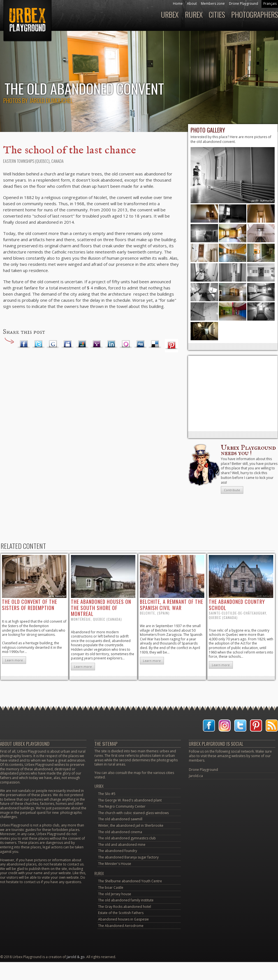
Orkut (126, 344)
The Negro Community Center (122, 806)
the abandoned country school (237, 605)
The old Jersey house (115, 894)
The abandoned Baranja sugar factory (128, 857)
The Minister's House (115, 864)
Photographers (255, 14)
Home (178, 4)
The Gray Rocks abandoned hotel (125, 907)
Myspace (68, 344)
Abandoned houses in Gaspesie (123, 919)
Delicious (155, 344)
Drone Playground (244, 4)
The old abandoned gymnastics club (127, 838)
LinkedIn (111, 344)
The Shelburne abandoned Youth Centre (130, 881)
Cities (217, 14)
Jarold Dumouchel (51, 100)
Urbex (170, 14)
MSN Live (82, 344)
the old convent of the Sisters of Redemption (30, 605)
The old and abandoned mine (122, 845)
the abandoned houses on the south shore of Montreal (101, 608)
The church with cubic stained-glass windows (133, 813)
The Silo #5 (107, 794)
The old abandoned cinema (120, 832)
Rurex (194, 14)
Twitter (38, 344)
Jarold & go (76, 957)
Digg (140, 344)
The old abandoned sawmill (120, 819)
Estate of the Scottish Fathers (121, 913)
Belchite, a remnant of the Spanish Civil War (172, 605)
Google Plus (53, 344)
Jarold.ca (196, 776)
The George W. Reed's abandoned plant (130, 800)
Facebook (24, 344)
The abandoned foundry (118, 851)
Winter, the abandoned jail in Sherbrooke (131, 825)
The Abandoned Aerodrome (121, 926)
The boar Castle (111, 888)
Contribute (232, 490)
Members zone (213, 4)
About (192, 4)
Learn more (14, 660)
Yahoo (97, 344)
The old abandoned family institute (126, 900)
